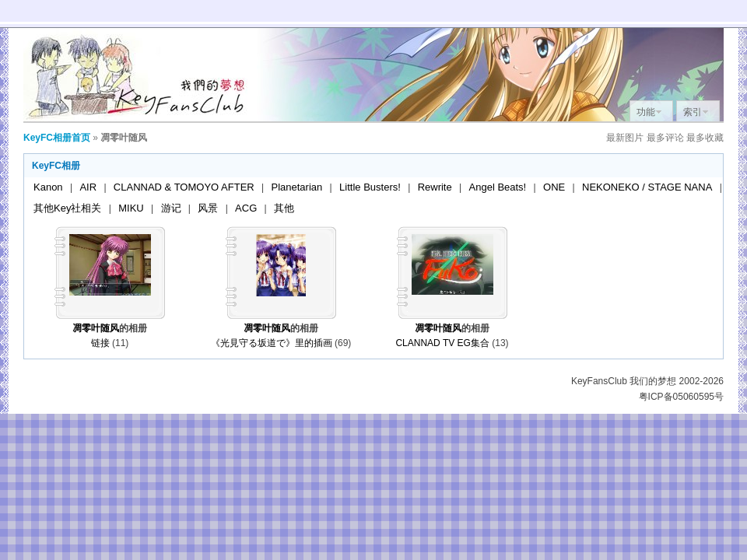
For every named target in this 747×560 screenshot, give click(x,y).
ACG (246, 208)
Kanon (48, 187)
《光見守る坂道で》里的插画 (272, 343)
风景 (208, 208)
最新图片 (625, 138)
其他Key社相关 (67, 208)
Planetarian (297, 187)
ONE (554, 187)
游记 (171, 208)
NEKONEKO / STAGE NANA (647, 187)
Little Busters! (370, 187)
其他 (284, 208)
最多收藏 (705, 138)
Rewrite (435, 187)
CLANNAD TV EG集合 (442, 343)
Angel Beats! (498, 187)
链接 (100, 343)
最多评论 (665, 138)
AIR (88, 187)
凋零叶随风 (96, 328)
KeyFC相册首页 (57, 138)
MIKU (131, 208)
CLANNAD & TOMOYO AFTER (184, 187)
